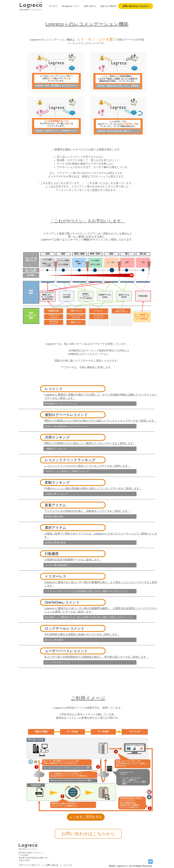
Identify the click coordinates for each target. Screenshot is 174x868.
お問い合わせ (52, 865)
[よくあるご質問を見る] (86, 817)
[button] (53, 6)
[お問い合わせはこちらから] (136, 6)
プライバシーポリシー (30, 865)
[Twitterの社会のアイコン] (150, 862)
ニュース (68, 865)
